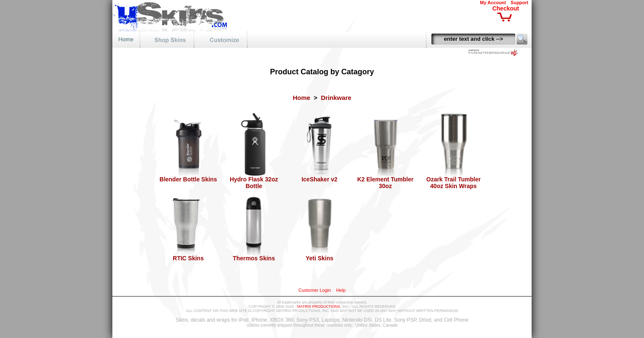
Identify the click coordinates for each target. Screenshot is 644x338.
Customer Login (315, 290)
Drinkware (336, 98)
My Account (493, 3)
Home (301, 98)
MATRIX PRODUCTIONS (319, 307)
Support (519, 3)
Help (341, 290)
